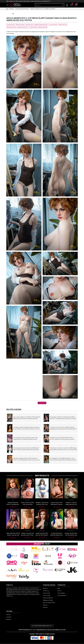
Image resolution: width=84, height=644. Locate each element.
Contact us (46, 591)
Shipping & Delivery (48, 600)
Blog (59, 588)
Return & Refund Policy (49, 603)
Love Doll (9, 617)
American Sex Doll (22, 27)
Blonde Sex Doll (43, 27)
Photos (12, 9)
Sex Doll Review (62, 595)
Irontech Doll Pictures (22, 9)
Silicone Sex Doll (20, 25)
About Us (45, 588)
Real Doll (9, 619)
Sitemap (45, 607)
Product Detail (42, 403)
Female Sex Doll (11, 27)
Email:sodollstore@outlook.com (43, 626)
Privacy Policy (47, 593)
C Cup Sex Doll (33, 27)
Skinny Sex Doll (63, 25)
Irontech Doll (10, 25)
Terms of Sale (47, 595)
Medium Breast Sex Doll (41, 25)
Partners (45, 605)
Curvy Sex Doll (53, 25)
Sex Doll (8, 615)
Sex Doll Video (61, 593)
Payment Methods (48, 598)
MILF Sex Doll (29, 25)
